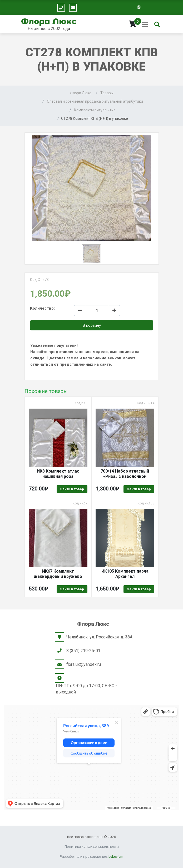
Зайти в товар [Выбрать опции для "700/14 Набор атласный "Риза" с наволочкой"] (139, 489)
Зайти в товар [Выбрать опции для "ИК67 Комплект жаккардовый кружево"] (72, 589)
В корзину (92, 325)
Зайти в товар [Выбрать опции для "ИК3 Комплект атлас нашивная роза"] (72, 489)
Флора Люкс (49, 21)
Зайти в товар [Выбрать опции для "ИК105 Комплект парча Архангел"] (139, 589)
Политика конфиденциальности (92, 846)
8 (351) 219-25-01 (83, 651)
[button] (91, 254)
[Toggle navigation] (145, 24)
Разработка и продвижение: (91, 856)
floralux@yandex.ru (84, 664)
